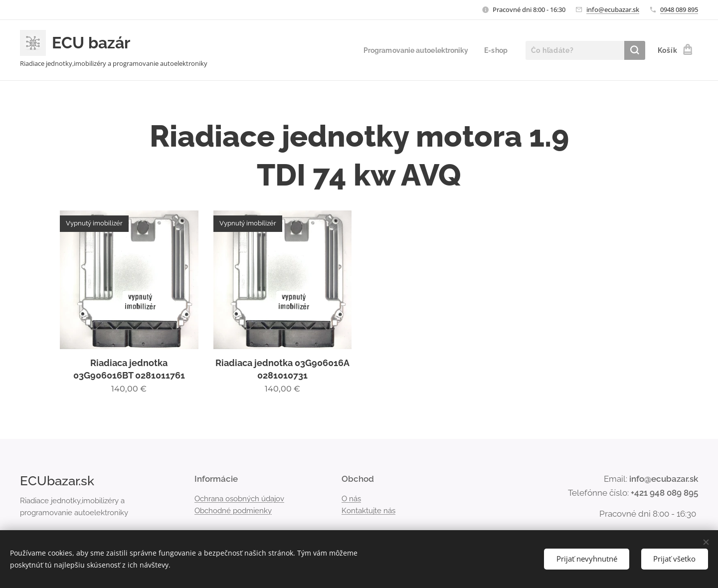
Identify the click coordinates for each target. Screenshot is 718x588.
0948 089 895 (679, 9)
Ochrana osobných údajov (239, 498)
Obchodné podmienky (233, 511)
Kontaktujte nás (368, 511)
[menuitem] (412, 50)
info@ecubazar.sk (613, 9)
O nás (351, 498)
